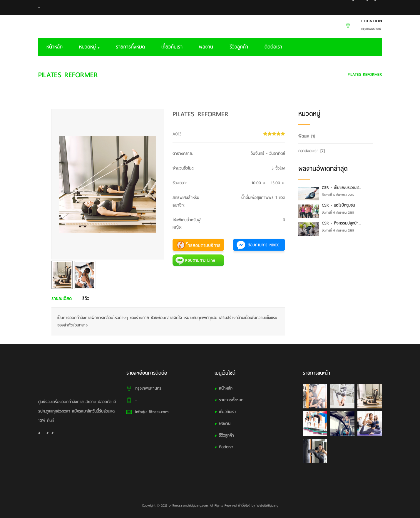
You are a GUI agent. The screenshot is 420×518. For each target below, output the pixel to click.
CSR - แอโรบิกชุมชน (338, 205)
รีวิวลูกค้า (239, 47)
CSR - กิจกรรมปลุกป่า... (342, 223)
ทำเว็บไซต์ (244, 505)
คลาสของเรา (330, 74)
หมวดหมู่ (89, 47)
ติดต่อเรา (273, 47)
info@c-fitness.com (152, 412)
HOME (307, 74)
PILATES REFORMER (365, 74)
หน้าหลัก (55, 47)
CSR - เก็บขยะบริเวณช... (342, 188)
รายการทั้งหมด (130, 47)
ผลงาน (206, 47)
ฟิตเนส (307, 136)
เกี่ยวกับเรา (172, 47)
